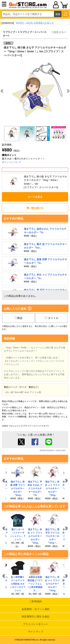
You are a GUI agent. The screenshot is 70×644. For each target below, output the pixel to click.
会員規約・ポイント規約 (36, 609)
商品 (18, 318)
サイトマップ (36, 632)
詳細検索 (66, 14)
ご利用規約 (36, 601)
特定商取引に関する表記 (36, 617)
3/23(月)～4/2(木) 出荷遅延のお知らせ (35, 23)
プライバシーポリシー (36, 624)
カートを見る (35, 197)
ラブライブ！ (10, 32)
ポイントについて (12, 162)
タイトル (52, 318)
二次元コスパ (58, 32)
